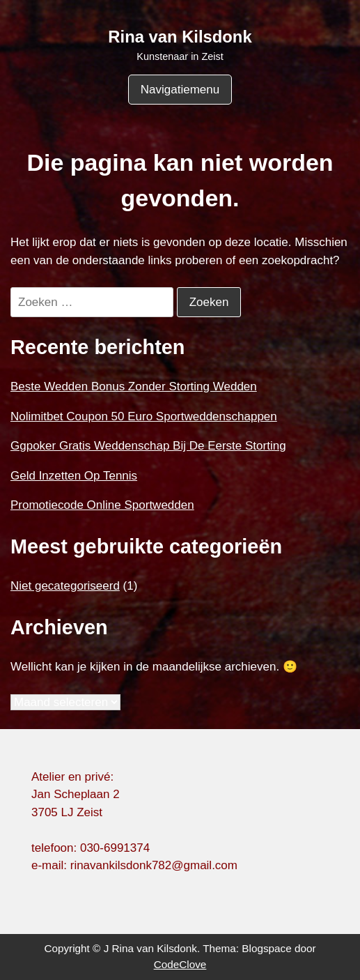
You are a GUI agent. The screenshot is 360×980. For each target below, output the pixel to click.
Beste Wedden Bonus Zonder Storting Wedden (134, 386)
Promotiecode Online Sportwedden (102, 505)
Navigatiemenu (180, 90)
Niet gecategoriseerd (65, 586)
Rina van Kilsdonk (180, 37)
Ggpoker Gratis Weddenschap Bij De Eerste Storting (148, 446)
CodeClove (180, 964)
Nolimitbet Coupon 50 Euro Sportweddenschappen (144, 416)
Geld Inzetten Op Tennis (74, 476)
